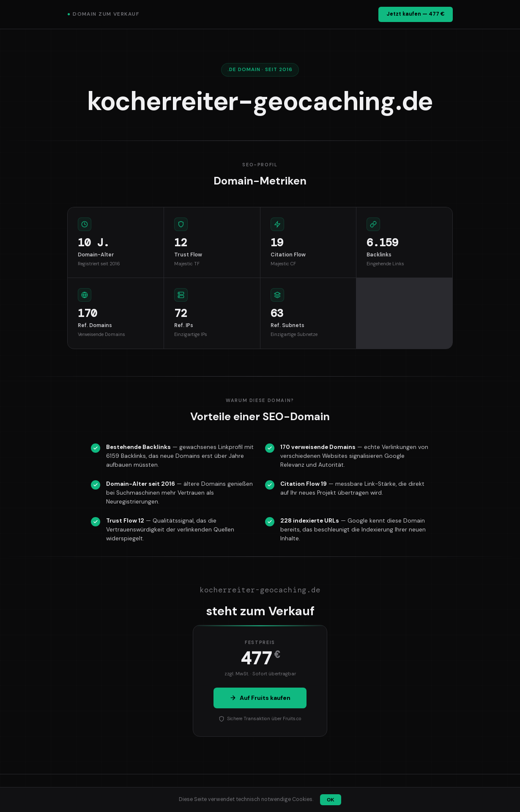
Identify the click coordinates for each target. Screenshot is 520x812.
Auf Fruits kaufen (260, 698)
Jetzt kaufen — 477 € (416, 14)
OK (330, 800)
